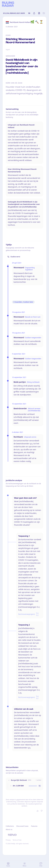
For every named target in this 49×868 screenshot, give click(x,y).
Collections (10, 826)
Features (34, 826)
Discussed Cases (22, 826)
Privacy (8, 840)
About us (9, 829)
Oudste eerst (14, 257)
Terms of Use (17, 840)
